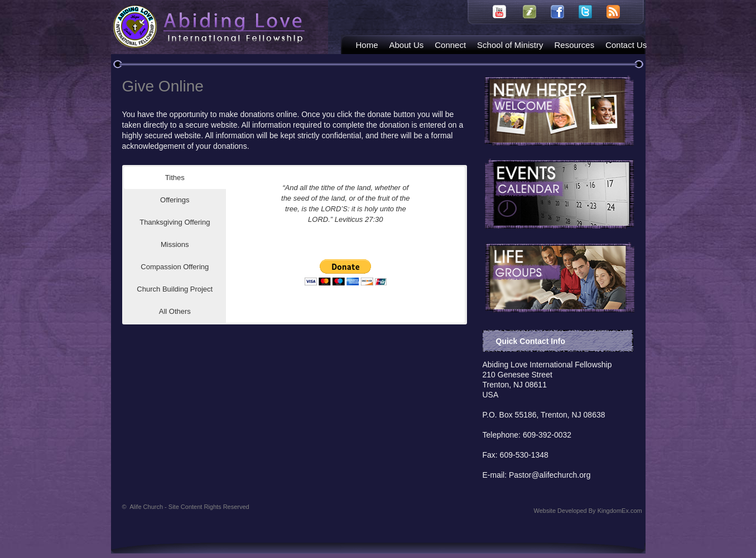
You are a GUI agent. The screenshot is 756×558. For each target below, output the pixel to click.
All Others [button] (175, 311)
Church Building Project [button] (175, 289)
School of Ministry (510, 45)
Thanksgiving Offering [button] (175, 222)
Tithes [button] (175, 178)
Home (367, 45)
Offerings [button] (175, 200)
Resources (574, 45)
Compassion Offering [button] (175, 267)
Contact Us (626, 45)
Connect (450, 45)
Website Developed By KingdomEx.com (588, 511)
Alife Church (189, 507)
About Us (407, 45)
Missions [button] (175, 244)
